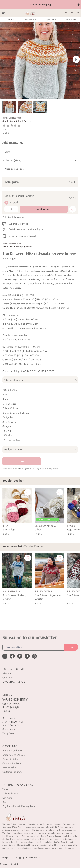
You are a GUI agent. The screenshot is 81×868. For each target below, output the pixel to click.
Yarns (5, 789)
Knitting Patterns (11, 793)
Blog (5, 802)
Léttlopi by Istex (15, 347)
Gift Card (7, 798)
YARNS (10, 20)
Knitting (71, 20)
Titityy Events (9, 733)
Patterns (30, 20)
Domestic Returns (11, 759)
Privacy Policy (10, 768)
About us (7, 673)
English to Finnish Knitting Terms (19, 806)
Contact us (8, 678)
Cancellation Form (12, 763)
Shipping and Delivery (14, 755)
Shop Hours (8, 729)
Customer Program (12, 772)
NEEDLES (51, 20)
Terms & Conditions (12, 751)
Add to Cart (44, 863)
